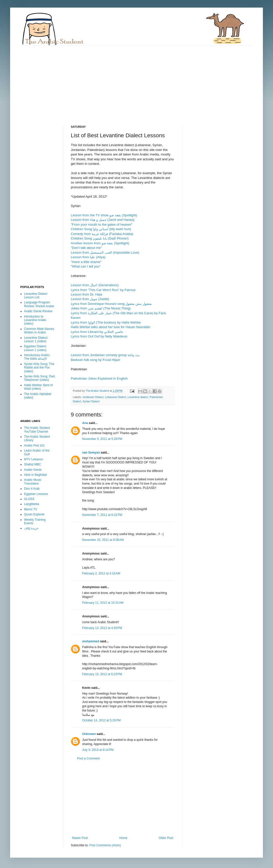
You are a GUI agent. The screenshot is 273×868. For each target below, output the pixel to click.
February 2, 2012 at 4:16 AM (101, 573)
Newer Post (80, 838)
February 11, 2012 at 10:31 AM (103, 603)
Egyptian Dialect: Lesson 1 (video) (35, 348)
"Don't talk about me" (86, 248)
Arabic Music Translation (33, 482)
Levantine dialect (138, 397)
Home (123, 838)
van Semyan (91, 453)
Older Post (166, 838)
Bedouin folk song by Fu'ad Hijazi (95, 360)
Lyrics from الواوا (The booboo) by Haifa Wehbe (106, 322)
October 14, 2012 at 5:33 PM (101, 720)
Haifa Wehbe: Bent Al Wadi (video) (38, 387)
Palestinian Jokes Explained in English (99, 378)
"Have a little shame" (86, 262)
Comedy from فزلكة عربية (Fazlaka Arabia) (102, 234)
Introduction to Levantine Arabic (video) (35, 320)
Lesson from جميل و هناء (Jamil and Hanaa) (103, 220)
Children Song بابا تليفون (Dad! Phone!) (100, 238)
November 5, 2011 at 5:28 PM (102, 439)
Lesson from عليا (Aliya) (88, 257)
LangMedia (31, 504)
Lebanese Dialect (115, 397)
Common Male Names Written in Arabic (39, 331)
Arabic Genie (33, 470)
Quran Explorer (34, 514)
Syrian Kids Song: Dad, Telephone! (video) (40, 378)
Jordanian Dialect (93, 397)
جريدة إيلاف (31, 528)
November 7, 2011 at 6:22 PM (102, 515)
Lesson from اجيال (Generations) (95, 285)
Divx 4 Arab (32, 489)
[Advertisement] (101, 81)
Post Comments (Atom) (105, 845)
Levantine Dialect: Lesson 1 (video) (36, 339)
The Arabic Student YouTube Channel (37, 430)
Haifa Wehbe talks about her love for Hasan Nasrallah (110, 327)
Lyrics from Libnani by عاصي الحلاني (97, 332)
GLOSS (29, 499)
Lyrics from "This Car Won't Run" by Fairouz (103, 290)
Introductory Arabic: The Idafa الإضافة (37, 357)
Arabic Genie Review (38, 311)
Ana (85, 423)
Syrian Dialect (91, 401)
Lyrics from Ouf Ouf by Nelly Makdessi (99, 336)
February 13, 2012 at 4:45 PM (102, 628)
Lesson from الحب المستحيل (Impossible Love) (105, 253)
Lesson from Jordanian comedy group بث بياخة (105, 355)
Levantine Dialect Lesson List (36, 296)
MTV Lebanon (33, 459)
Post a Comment (88, 758)
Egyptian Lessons (36, 494)
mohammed (91, 641)
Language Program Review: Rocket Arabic (39, 304)
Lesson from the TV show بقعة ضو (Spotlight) (104, 215)
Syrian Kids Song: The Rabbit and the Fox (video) (39, 368)
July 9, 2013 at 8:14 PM (98, 750)
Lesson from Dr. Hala (86, 294)
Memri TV (31, 509)
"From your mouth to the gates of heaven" (102, 225)
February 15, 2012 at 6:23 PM (102, 674)
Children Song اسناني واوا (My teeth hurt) (101, 229)
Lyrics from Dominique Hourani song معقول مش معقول (111, 304)
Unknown (89, 734)
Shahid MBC (32, 464)
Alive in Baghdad (35, 475)
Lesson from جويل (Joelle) (90, 299)
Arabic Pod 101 (34, 445)
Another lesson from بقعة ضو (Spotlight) (100, 243)
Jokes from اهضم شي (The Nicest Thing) (101, 308)
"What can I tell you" (86, 266)
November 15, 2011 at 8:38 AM (103, 540)
